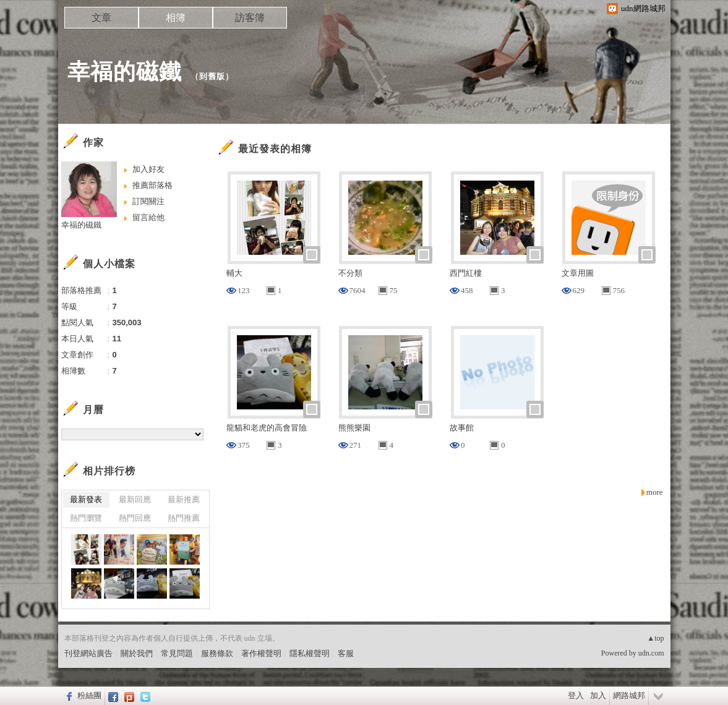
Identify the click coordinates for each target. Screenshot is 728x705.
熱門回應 (135, 518)
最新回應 (135, 499)
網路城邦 (629, 695)
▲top (655, 638)
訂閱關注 (148, 201)
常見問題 (177, 653)
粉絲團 (89, 695)
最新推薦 (184, 499)
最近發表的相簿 (275, 149)
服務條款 (217, 653)
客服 (346, 653)
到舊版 (212, 76)
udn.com (651, 653)
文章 (101, 18)
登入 (576, 695)
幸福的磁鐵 (125, 71)
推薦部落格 (152, 185)
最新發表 (86, 499)
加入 (598, 695)
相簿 (176, 18)
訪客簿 (250, 18)
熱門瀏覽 (86, 518)
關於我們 (137, 653)
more (655, 492)
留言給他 (148, 217)
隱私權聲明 (310, 653)
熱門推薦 (184, 518)
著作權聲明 (261, 653)
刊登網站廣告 (88, 653)
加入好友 (148, 169)
